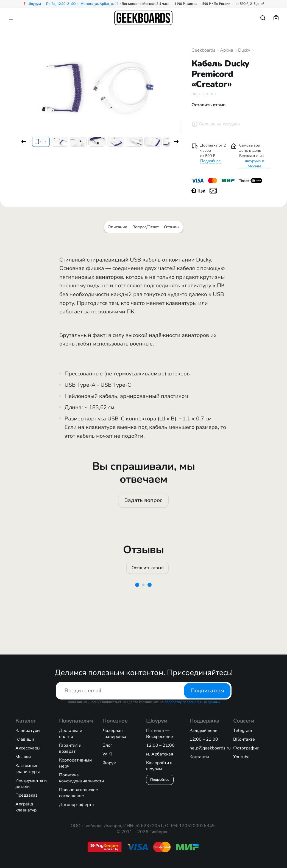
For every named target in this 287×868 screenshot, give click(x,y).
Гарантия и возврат (70, 748)
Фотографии (246, 748)
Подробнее (211, 161)
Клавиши (25, 739)
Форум (109, 763)
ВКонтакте (244, 739)
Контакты (199, 757)
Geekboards (203, 50)
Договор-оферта (76, 805)
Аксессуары (28, 748)
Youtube (241, 757)
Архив (227, 50)
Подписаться (207, 691)
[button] (24, 142)
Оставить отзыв (148, 568)
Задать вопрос (144, 500)
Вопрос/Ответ (146, 227)
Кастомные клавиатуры (28, 769)
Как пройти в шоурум (159, 766)
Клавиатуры (28, 731)
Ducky (244, 50)
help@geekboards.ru (210, 748)
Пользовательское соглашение (79, 793)
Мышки (23, 757)
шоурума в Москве (255, 164)
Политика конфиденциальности (81, 778)
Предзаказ (27, 795)
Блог (107, 745)
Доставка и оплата (71, 734)
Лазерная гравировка (114, 734)
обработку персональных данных (193, 702)
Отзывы (172, 227)
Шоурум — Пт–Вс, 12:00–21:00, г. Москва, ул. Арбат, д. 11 (73, 4)
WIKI (107, 754)
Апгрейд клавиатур (26, 807)
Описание (117, 227)
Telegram (243, 731)
